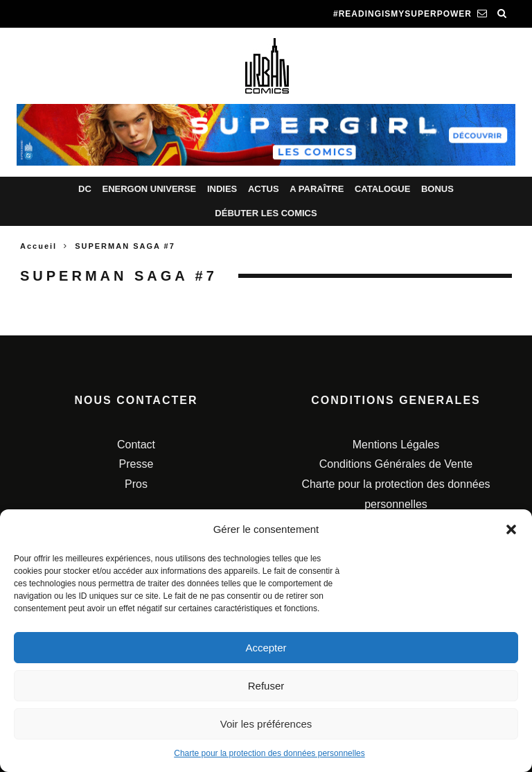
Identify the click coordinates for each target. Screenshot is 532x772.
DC (85, 189)
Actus (264, 189)
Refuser (266, 686)
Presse (136, 464)
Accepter (266, 648)
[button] (511, 529)
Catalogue (382, 189)
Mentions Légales (396, 445)
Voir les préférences (266, 724)
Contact (136, 445)
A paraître (317, 189)
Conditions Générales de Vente (396, 464)
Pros (136, 484)
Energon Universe (149, 189)
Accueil (38, 246)
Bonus (437, 189)
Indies (222, 189)
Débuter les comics (266, 213)
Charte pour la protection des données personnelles (269, 753)
